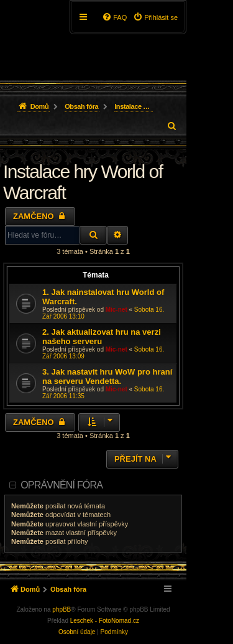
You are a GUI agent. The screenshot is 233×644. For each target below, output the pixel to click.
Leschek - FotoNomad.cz (105, 621)
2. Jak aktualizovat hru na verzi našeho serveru (102, 337)
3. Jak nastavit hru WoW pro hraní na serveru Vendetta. (107, 376)
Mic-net (116, 310)
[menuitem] (155, 17)
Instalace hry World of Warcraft (83, 182)
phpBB (62, 609)
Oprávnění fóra (62, 485)
